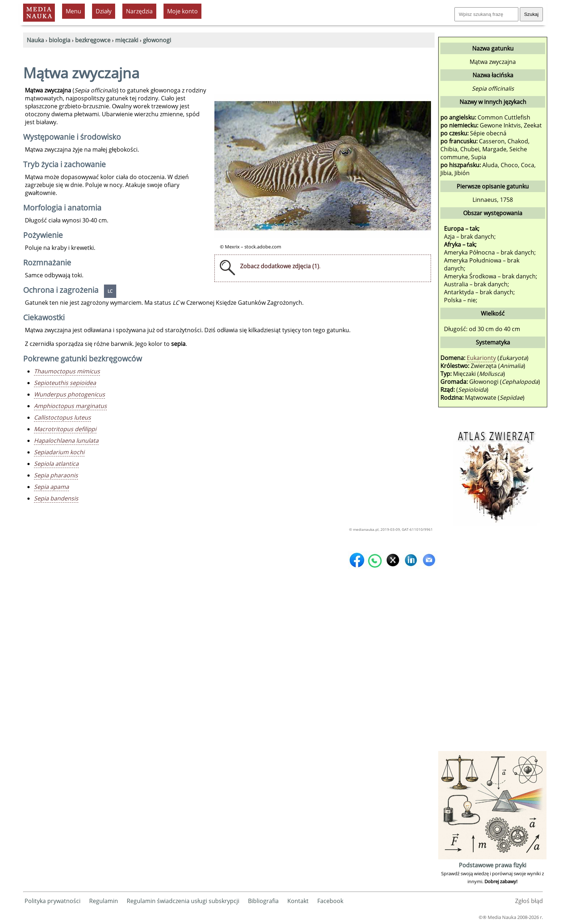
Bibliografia (263, 901)
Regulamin (104, 901)
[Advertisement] (492, 641)
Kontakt (298, 901)
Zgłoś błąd (529, 901)
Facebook (330, 901)
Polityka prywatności (53, 901)
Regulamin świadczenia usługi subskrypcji (183, 901)
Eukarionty (481, 358)
